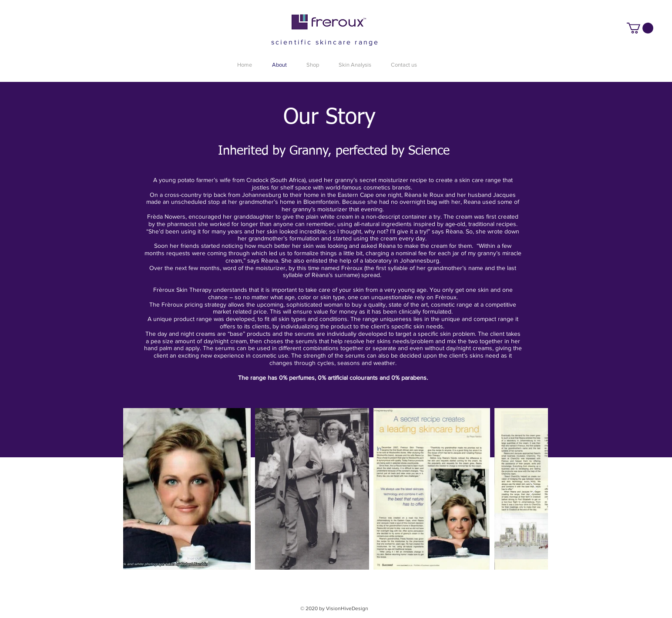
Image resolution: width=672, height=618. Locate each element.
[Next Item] (533, 489)
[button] (640, 28)
